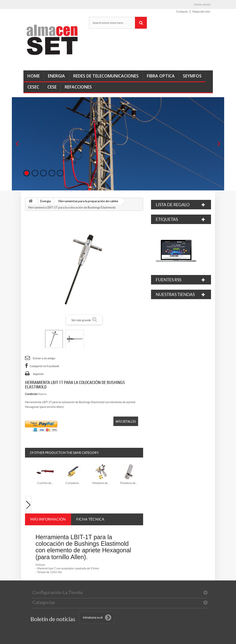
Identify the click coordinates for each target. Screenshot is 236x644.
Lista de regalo (173, 205)
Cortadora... (73, 483)
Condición (31, 394)
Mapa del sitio (201, 12)
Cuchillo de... (45, 483)
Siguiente (28, 505)
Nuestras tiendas (175, 294)
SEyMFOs (192, 76)
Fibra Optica (161, 76)
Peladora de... (101, 483)
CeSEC (33, 87)
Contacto (182, 12)
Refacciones (78, 87)
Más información (48, 519)
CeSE (52, 87)
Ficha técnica (90, 519)
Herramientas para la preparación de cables (88, 201)
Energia (56, 76)
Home (34, 76)
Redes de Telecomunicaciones (106, 76)
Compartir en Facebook (44, 366)
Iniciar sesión (202, 4)
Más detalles (126, 421)
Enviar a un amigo (44, 358)
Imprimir (38, 374)
